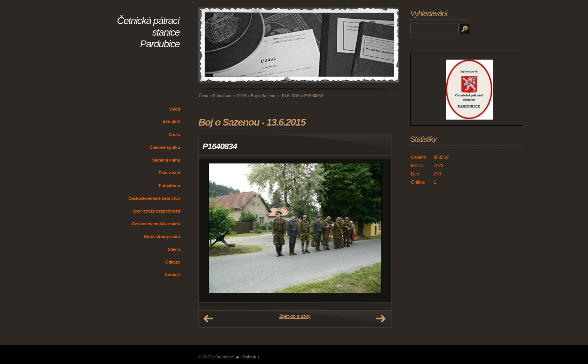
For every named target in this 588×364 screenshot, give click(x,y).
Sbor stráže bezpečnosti (156, 211)
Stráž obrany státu (162, 237)
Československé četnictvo (154, 198)
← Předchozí (208, 319)
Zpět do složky (295, 316)
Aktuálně (171, 122)
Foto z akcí (169, 173)
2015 (241, 96)
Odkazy (173, 262)
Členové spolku (165, 147)
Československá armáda (156, 224)
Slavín (174, 249)
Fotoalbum (169, 186)
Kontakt (172, 275)
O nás (174, 135)
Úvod (175, 109)
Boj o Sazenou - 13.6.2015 (275, 96)
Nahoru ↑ (251, 357)
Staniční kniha (166, 160)
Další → (381, 319)
